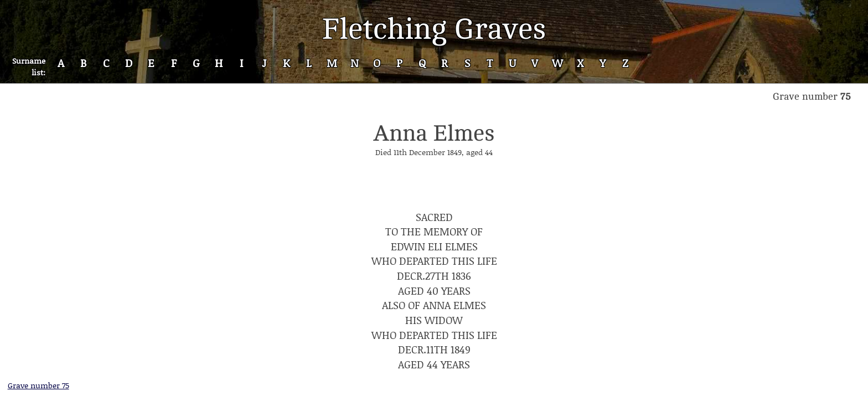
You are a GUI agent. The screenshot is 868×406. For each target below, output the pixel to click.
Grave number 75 (38, 385)
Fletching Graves (434, 29)
